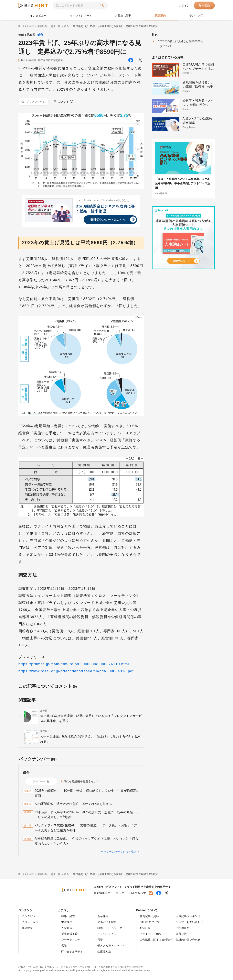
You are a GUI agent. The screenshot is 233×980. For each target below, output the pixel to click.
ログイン (184, 6)
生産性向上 (104, 952)
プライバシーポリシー (153, 934)
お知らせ (145, 928)
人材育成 (67, 928)
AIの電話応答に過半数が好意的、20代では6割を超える (73, 804)
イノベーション (107, 934)
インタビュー (38, 16)
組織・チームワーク (110, 928)
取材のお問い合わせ (188, 940)
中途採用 (67, 922)
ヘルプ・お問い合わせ (189, 922)
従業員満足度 (69, 934)
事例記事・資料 (149, 916)
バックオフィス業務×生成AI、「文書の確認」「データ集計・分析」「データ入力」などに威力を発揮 (86, 828)
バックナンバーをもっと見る (119, 852)
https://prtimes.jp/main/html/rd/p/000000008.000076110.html (74, 664)
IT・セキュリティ (72, 952)
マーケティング (71, 940)
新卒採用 (103, 916)
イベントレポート (81, 16)
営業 (100, 940)
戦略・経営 (68, 916)
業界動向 (160, 16)
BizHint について (150, 922)
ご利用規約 (183, 928)
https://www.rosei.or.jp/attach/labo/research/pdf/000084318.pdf (76, 671)
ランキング (196, 16)
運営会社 (181, 934)
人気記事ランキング (188, 916)
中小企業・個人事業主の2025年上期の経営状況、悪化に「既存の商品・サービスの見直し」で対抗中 (87, 815)
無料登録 (204, 6)
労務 (64, 946)
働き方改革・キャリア (111, 946)
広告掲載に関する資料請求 (156, 940)
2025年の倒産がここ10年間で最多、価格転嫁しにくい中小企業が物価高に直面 (87, 793)
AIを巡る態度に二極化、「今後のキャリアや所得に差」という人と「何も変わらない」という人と (86, 841)
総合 (40, 35)
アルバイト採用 (107, 922)
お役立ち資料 (123, 16)
